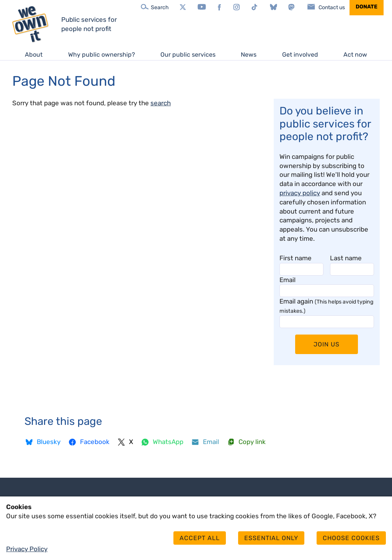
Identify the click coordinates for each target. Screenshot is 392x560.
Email (287, 280)
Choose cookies (351, 538)
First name (296, 258)
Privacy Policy (27, 549)
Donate (367, 7)
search (161, 103)
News (249, 55)
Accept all (200, 538)
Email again (326, 306)
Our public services (188, 55)
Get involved (300, 55)
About (34, 55)
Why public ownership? (102, 55)
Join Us (327, 344)
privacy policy (300, 193)
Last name (346, 258)
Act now (355, 55)
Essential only (271, 538)
